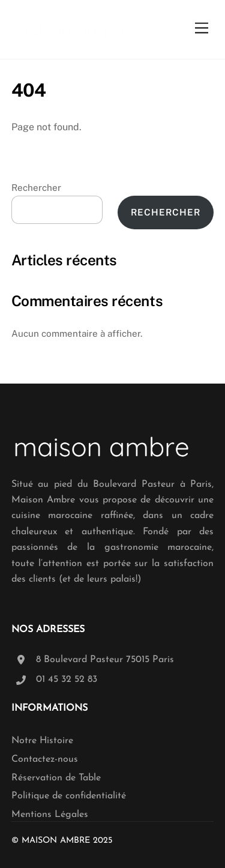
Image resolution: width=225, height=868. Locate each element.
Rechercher (36, 188)
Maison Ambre (56, 841)
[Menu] (202, 29)
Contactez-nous (45, 759)
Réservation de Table (56, 778)
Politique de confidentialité (69, 796)
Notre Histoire (42, 741)
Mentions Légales (50, 815)
